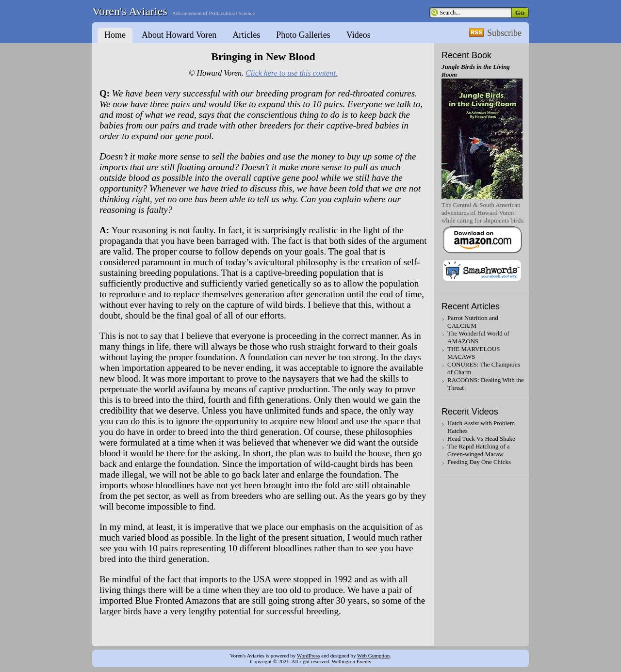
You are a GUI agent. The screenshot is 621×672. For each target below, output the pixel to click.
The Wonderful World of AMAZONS (478, 337)
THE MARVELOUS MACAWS (474, 353)
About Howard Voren (179, 35)
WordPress (308, 656)
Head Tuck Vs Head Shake (481, 439)
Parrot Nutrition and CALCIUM (473, 322)
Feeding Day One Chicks (479, 462)
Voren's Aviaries (130, 11)
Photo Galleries (303, 35)
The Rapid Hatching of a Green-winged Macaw (479, 450)
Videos (359, 35)
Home (115, 35)
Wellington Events (351, 661)
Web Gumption (373, 656)
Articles (246, 35)
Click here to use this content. (292, 73)
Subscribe (504, 33)
